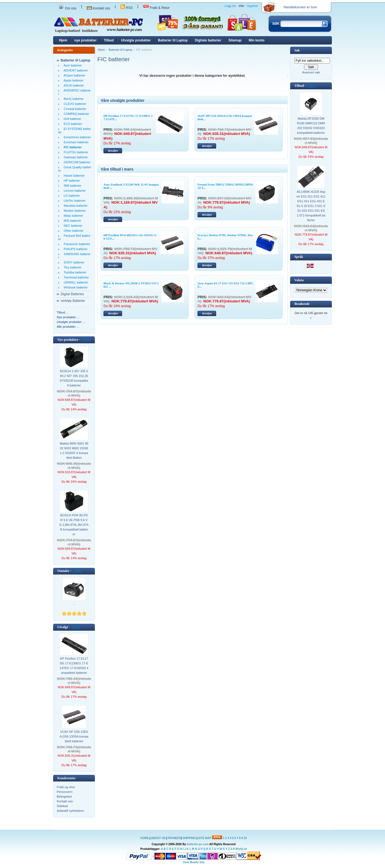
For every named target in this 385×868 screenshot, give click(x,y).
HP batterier (71, 181)
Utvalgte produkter (136, 40)
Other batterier (73, 231)
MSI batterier (72, 221)
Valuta (299, 280)
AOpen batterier (74, 75)
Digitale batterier (208, 40)
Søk (297, 50)
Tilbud (109, 40)
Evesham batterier (75, 142)
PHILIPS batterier (75, 249)
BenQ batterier (73, 99)
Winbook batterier (75, 287)
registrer (253, 6)
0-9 (233, 849)
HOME (145, 838)
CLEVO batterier (74, 104)
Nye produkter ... (68, 317)
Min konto (257, 40)
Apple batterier (73, 80)
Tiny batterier (72, 267)
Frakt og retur (66, 787)
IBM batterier (72, 186)
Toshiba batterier (74, 272)
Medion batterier (74, 211)
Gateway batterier (75, 157)
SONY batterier (73, 262)
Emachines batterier (76, 137)
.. (74, 604)
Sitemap (235, 40)
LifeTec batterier (74, 201)
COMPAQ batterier (76, 114)
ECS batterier (72, 124)
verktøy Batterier (73, 301)
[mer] (86, 340)
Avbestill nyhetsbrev (70, 811)
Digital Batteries (72, 294)
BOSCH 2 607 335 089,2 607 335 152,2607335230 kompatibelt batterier (74, 378)
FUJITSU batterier (75, 152)
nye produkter (85, 40)
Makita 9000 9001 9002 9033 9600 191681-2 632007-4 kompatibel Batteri (74, 451)
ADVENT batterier (75, 70)
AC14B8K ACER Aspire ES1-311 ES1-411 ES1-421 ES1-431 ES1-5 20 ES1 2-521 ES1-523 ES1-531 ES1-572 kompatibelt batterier (311, 206)
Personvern (65, 792)
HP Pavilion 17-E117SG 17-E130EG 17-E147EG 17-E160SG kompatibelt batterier (74, 666)
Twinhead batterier (75, 277)
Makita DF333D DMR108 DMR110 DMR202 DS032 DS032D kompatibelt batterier (311, 126)
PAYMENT (174, 838)
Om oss (68, 8)
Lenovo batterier (74, 191)
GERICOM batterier (76, 162)
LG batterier (71, 196)
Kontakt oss (98, 8)
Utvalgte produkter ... (71, 322)
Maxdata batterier (75, 206)
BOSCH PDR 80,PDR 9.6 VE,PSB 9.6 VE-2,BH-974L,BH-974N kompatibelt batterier (74, 525)
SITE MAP (205, 838)
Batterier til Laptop (173, 40)
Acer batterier (72, 65)
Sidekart (62, 806)
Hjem (63, 40)
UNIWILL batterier (75, 282)
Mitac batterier (73, 216)
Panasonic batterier (76, 244)
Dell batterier (71, 119)
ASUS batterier (73, 85)
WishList (241, 849)
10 (245, 838)
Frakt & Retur (156, 8)
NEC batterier (72, 226)
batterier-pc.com (198, 844)
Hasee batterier (73, 176)
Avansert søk (311, 72)
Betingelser (64, 797)
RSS (127, 8)
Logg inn (230, 6)
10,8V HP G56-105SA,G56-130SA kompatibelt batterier (74, 736)
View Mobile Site (194, 862)
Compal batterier (74, 109)
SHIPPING (189, 838)
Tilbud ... (63, 312)
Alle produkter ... (68, 327)
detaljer (113, 151)
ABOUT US (159, 838)
